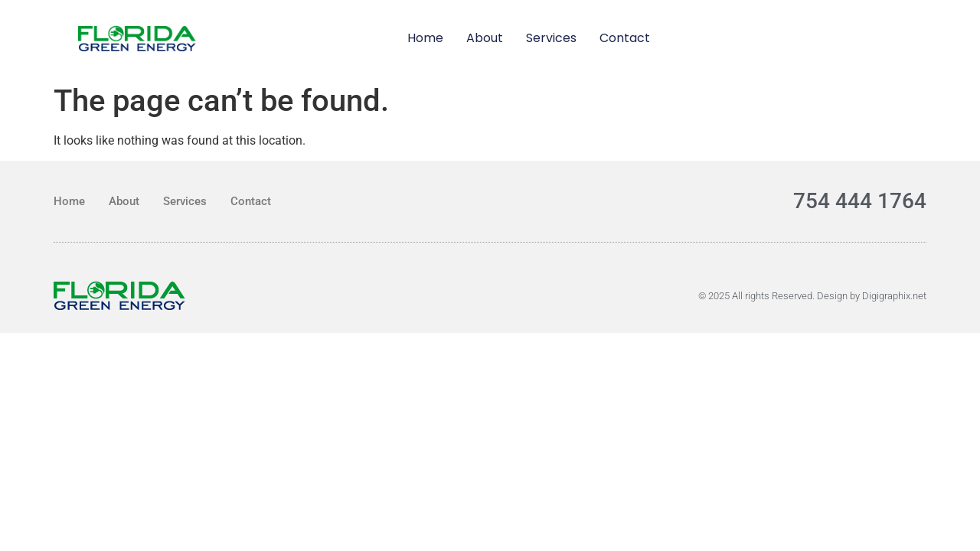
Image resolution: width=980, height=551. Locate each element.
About (485, 38)
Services (551, 38)
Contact (625, 38)
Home (425, 38)
